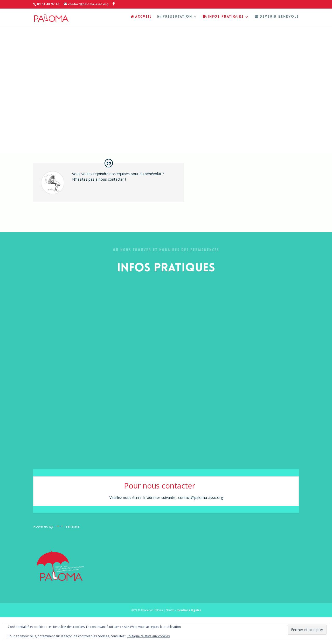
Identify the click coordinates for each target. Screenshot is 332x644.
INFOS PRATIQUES (223, 17)
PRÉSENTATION (175, 17)
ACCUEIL (141, 17)
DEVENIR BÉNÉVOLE (277, 17)
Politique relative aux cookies (148, 636)
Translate (67, 526)
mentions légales (189, 610)
